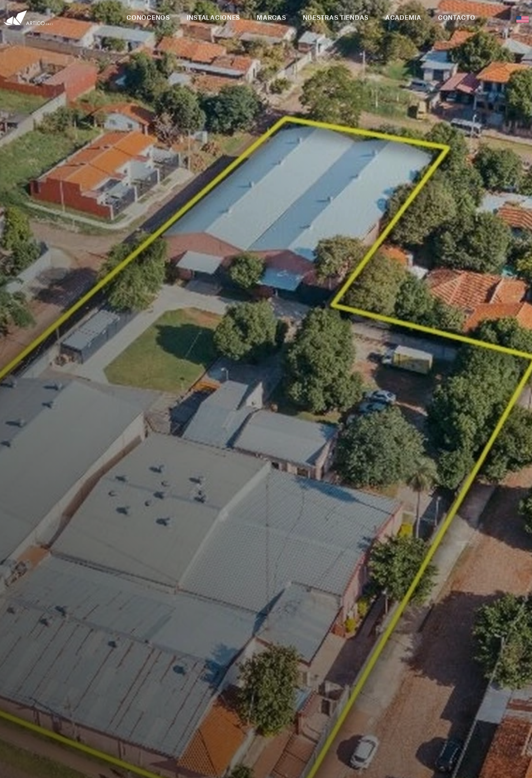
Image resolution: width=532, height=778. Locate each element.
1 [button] (403, 546)
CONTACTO (457, 17)
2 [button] (412, 546)
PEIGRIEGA (289, 763)
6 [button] (452, 546)
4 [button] (432, 546)
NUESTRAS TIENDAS (336, 17)
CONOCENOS (148, 17)
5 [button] (442, 546)
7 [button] (462, 546)
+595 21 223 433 (469, 669)
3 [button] (422, 546)
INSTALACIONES (213, 17)
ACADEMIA (403, 17)
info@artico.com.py (466, 645)
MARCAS (271, 17)
